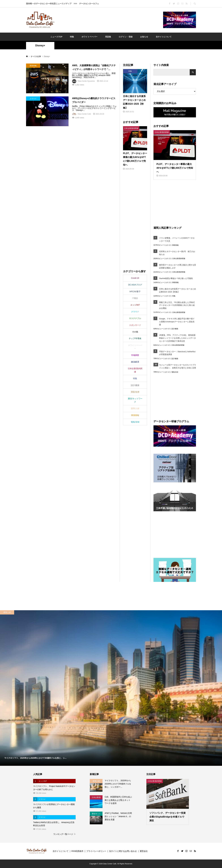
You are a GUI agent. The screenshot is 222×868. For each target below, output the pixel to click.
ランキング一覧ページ (63, 834)
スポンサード (135, 325)
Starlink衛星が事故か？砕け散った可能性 (176, 278)
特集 (72, 37)
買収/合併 (135, 392)
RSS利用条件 (78, 851)
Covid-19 (135, 278)
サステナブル (135, 318)
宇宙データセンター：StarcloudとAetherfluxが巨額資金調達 (177, 353)
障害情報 (175, 245)
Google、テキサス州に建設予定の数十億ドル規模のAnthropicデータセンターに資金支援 (177, 322)
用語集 (108, 37)
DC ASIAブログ (135, 285)
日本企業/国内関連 (179, 258)
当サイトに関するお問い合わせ (123, 851)
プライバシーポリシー (96, 851)
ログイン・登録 (126, 37)
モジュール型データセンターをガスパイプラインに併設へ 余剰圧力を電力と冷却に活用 (178, 366)
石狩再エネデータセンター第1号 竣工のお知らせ (177, 253)
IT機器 (135, 298)
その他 (135, 332)
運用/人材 (135, 408)
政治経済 (135, 362)
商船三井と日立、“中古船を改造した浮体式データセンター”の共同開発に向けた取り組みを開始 (177, 305)
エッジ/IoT (135, 305)
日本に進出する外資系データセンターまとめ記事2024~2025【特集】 (178, 290)
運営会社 (144, 851)
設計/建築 (175, 329)
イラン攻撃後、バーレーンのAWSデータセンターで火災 (177, 239)
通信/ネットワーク (135, 400)
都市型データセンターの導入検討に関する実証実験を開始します (178, 266)
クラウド (135, 312)
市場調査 (135, 355)
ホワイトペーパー (89, 37)
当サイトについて (164, 37)
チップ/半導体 (135, 338)
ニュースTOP (56, 37)
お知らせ (144, 37)
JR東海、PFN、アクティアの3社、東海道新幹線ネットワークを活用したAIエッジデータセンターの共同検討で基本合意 (177, 338)
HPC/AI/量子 (135, 292)
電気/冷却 (175, 372)
